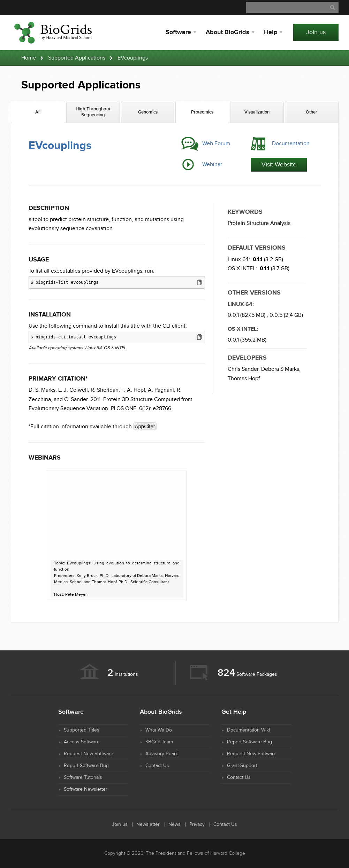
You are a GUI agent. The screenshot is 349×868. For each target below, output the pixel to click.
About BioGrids (227, 32)
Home (29, 58)
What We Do (159, 730)
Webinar (212, 165)
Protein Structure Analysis (259, 223)
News (174, 824)
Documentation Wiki (248, 730)
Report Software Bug (86, 766)
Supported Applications (77, 58)
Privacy (197, 824)
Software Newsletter (86, 789)
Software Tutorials (83, 777)
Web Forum (216, 144)
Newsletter (148, 824)
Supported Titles (82, 730)
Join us (316, 32)
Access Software (82, 742)
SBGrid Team (159, 742)
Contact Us (157, 766)
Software (178, 32)
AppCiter (145, 426)
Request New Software (89, 754)
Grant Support (242, 766)
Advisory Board (162, 754)
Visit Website (279, 165)
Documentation (291, 144)
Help (271, 32)
